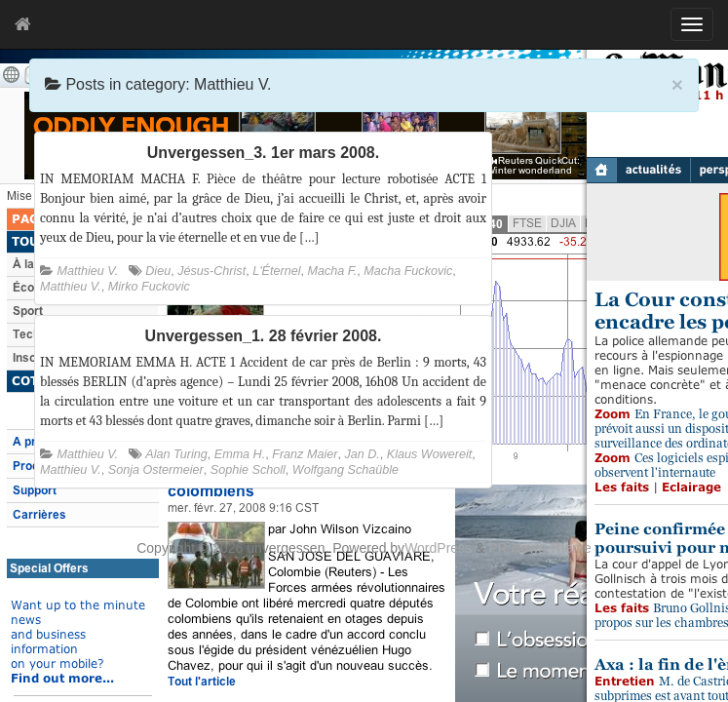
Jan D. (362, 454)
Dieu (158, 271)
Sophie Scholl (248, 470)
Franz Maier (305, 454)
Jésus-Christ (211, 271)
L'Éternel (276, 271)
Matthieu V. (88, 271)
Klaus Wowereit (430, 454)
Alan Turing (176, 454)
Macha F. (332, 271)
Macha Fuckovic (408, 271)
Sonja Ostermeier (156, 470)
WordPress (438, 548)
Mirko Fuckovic (149, 287)
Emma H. (240, 454)
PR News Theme (540, 548)
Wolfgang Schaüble (345, 470)
